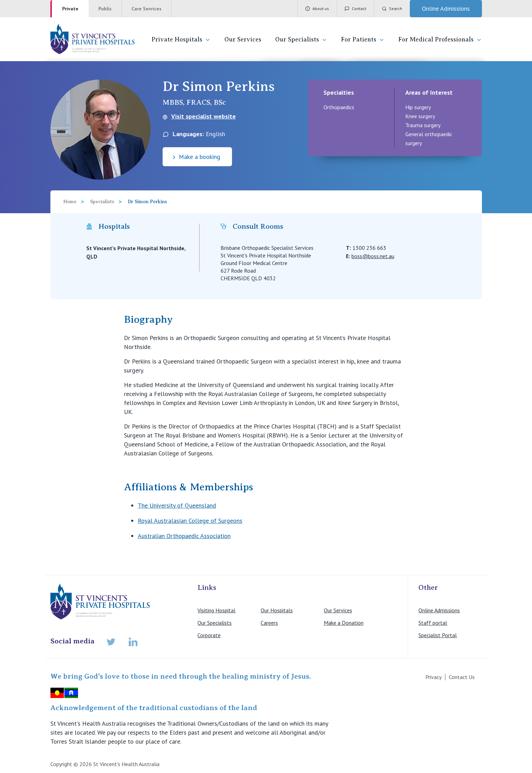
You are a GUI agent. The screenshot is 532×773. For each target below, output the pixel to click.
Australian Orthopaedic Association (184, 536)
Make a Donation (344, 623)
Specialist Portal (438, 635)
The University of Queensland (177, 505)
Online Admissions (439, 610)
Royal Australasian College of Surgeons (190, 521)
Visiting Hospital (216, 610)
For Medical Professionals (440, 40)
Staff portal (433, 623)
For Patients (363, 40)
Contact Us (462, 677)
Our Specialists (301, 40)
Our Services (243, 39)
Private (70, 9)
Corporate (209, 635)
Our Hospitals (277, 610)
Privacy (433, 677)
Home (70, 202)
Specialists (102, 202)
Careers (269, 623)
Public (105, 9)
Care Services (147, 9)
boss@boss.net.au (373, 256)
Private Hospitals (181, 40)
